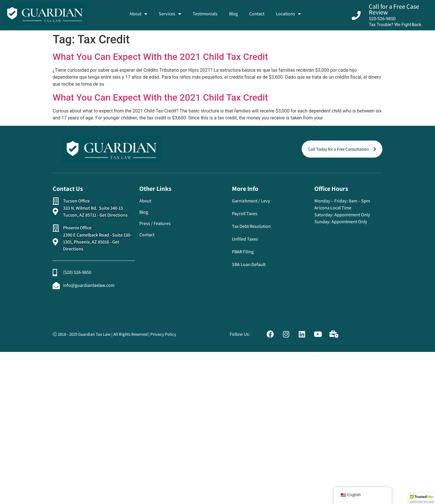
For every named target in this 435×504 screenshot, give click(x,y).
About (138, 14)
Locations (288, 14)
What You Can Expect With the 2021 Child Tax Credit (160, 57)
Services (170, 14)
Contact (257, 14)
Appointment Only (352, 215)
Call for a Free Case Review (394, 9)
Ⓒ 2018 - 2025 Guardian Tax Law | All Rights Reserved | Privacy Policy (114, 334)
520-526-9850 (382, 19)
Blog (233, 14)
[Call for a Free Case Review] (356, 15)
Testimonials (205, 14)
